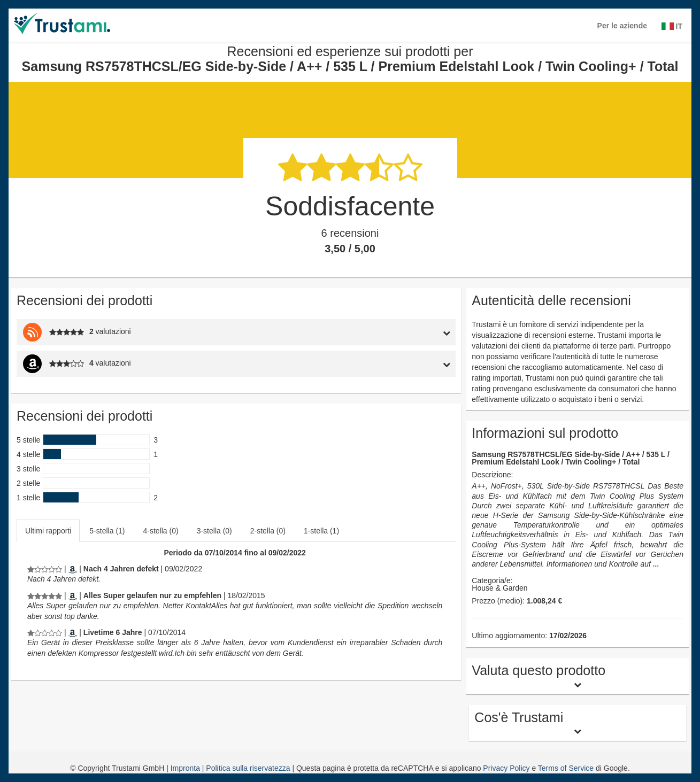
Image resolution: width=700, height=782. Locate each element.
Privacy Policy (506, 768)
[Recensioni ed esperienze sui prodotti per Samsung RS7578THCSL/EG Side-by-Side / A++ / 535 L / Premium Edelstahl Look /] (45, 569)
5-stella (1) (107, 531)
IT (672, 26)
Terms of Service (566, 768)
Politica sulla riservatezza (249, 768)
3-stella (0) (214, 531)
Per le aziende (622, 26)
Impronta (186, 768)
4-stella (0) (161, 531)
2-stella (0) (268, 531)
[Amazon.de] (72, 569)
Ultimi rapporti (48, 531)
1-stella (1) (321, 531)
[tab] (399, 332)
